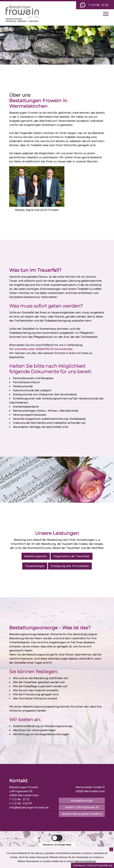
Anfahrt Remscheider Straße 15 (82, 814)
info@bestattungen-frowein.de (29, 807)
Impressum (79, 865)
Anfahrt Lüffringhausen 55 (82, 807)
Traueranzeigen (35, 566)
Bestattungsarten (36, 556)
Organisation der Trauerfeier (72, 556)
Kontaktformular (82, 801)
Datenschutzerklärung (100, 865)
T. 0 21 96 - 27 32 (98, 5)
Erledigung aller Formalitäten (70, 566)
